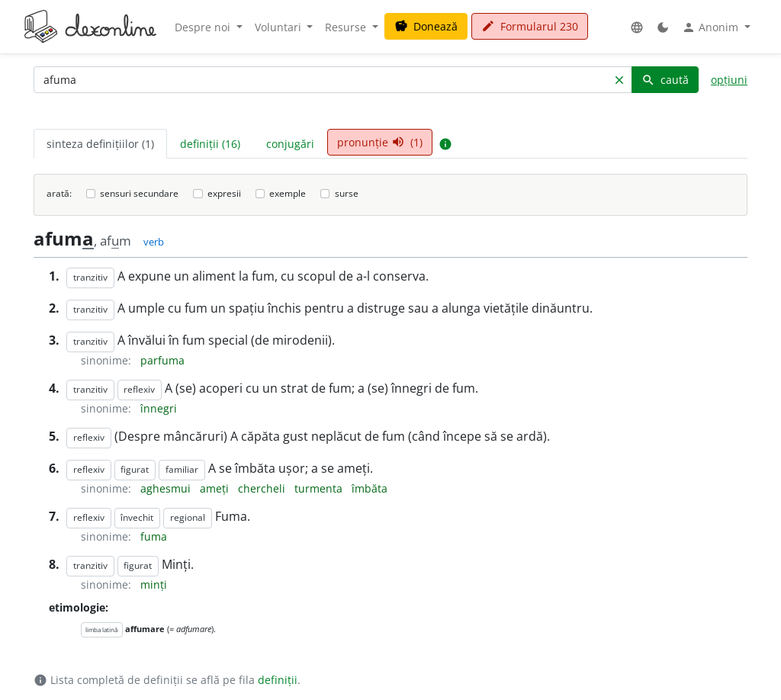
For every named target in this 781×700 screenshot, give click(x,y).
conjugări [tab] (290, 144)
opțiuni (729, 80)
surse (347, 193)
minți (154, 584)
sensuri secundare (139, 193)
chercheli (263, 488)
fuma (154, 536)
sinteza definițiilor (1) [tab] (100, 144)
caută (665, 80)
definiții (278, 680)
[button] (637, 27)
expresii (224, 193)
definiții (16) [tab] (210, 144)
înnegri (159, 408)
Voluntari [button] (280, 27)
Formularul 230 (530, 26)
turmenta (320, 488)
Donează (426, 26)
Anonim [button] (712, 27)
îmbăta (370, 488)
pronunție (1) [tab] (380, 142)
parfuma (162, 360)
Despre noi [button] (204, 27)
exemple (288, 193)
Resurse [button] (347, 27)
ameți (216, 488)
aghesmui (167, 488)
